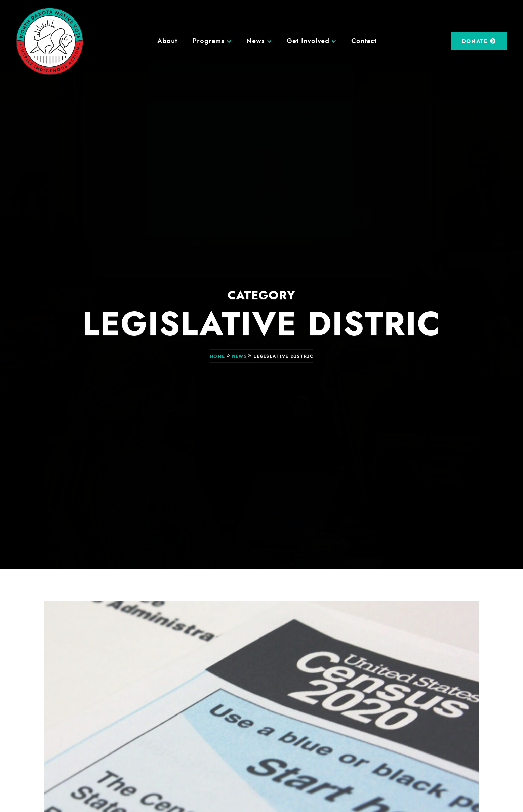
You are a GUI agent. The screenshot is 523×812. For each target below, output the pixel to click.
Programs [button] (209, 41)
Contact (364, 41)
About (167, 41)
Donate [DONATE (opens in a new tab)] (479, 41)
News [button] (256, 41)
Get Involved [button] (308, 41)
